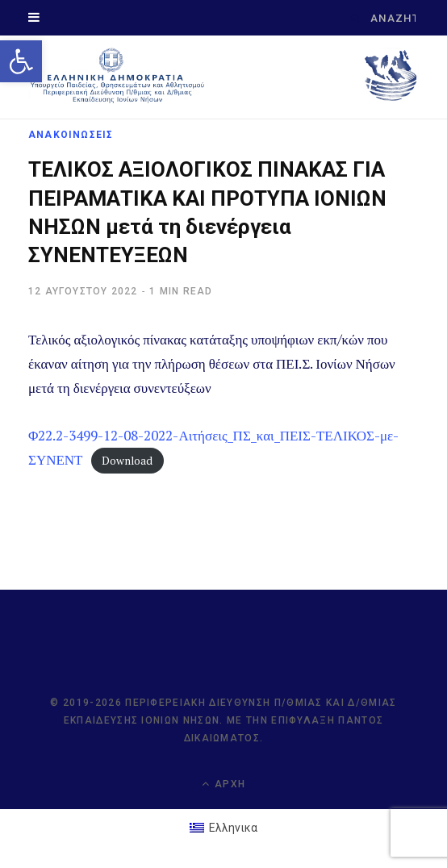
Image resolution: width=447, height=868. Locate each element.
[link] (21, 61)
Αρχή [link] (223, 784)
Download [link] (127, 461)
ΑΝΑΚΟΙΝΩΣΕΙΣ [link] (71, 135)
